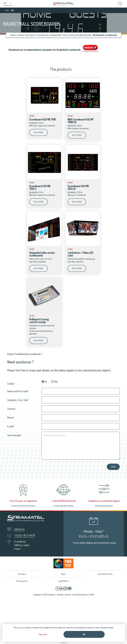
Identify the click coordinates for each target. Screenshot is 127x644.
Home (13, 35)
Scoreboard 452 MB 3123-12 (78, 187)
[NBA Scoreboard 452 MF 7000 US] (83, 112)
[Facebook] (57, 589)
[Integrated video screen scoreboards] (44, 245)
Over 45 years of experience (23, 501)
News (63, 574)
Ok (84, 634)
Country (12, 409)
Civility (11, 383)
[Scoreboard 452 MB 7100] (44, 112)
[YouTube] (70, 589)
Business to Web (88, 595)
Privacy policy (22, 581)
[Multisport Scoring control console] (44, 312)
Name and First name (18, 391)
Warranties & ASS (105, 574)
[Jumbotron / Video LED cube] (83, 245)
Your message (14, 435)
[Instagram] (66, 589)
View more (38, 132)
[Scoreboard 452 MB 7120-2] (44, 178)
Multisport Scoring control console (39, 321)
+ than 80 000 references (64, 501)
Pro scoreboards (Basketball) (77, 35)
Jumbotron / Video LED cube (80, 254)
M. (46, 382)
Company (22, 574)
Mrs (56, 382)
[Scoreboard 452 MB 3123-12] (83, 178)
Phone (11, 417)
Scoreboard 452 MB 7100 (42, 119)
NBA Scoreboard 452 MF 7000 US (81, 121)
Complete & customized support (104, 501)
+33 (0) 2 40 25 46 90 (24, 535)
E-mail (11, 426)
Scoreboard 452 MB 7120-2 (40, 187)
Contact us (19, 529)
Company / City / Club (18, 400)
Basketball (56, 35)
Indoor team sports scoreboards (33, 35)
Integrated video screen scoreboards (42, 254)
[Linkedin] (61, 589)
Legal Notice (63, 581)
